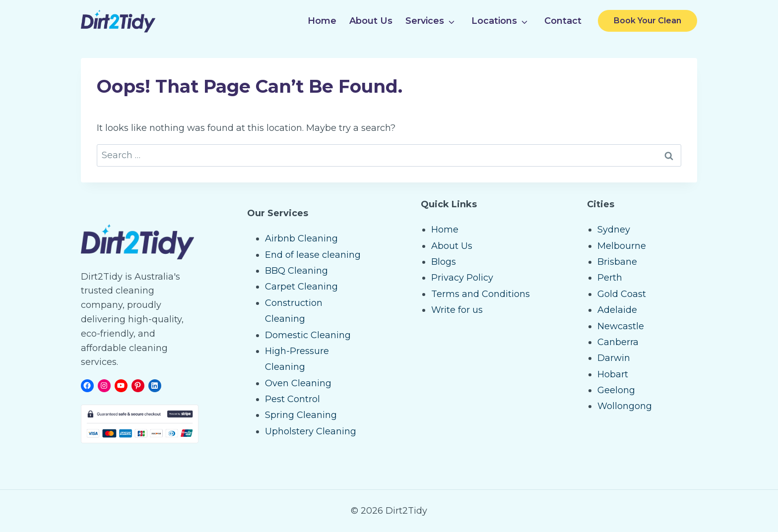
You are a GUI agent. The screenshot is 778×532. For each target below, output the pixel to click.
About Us (371, 21)
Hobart (613, 374)
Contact (563, 21)
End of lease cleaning (313, 255)
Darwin (614, 358)
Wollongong (625, 406)
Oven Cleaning (298, 383)
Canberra (618, 342)
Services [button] (425, 21)
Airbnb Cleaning (301, 238)
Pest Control (292, 399)
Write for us (457, 310)
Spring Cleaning (301, 415)
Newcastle (621, 326)
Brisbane (617, 262)
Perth (610, 278)
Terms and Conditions (481, 294)
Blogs (444, 262)
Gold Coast (622, 294)
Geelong (616, 390)
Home (322, 21)
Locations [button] (494, 21)
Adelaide (617, 310)
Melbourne (622, 246)
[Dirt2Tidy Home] (118, 21)
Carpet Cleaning (301, 287)
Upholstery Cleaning (311, 431)
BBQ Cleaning (296, 271)
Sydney (614, 230)
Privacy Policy (462, 278)
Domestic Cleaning (308, 335)
